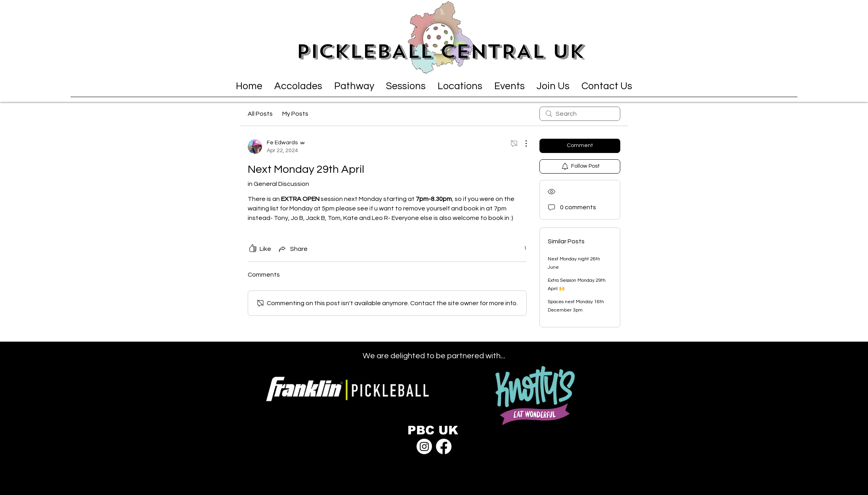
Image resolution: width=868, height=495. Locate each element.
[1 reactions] (521, 249)
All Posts (260, 114)
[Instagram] (424, 446)
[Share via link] (293, 249)
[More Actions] (522, 143)
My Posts (295, 114)
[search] (580, 114)
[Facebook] (444, 446)
